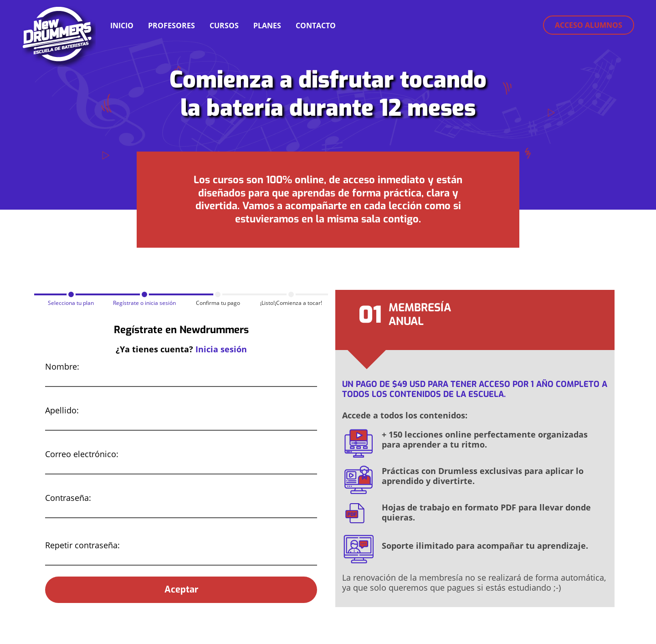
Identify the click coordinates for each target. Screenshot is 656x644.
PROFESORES (172, 26)
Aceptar (181, 590)
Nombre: (62, 366)
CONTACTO (316, 26)
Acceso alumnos (589, 25)
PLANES (267, 26)
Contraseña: (68, 498)
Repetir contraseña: (82, 545)
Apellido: (62, 410)
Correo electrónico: (82, 454)
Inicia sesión (221, 349)
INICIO (122, 26)
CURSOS (224, 26)
